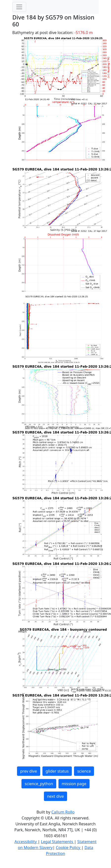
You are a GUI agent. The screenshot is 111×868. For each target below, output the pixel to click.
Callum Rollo (63, 812)
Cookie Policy (68, 848)
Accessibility (26, 842)
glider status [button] (57, 771)
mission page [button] (74, 784)
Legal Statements (57, 842)
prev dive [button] (29, 771)
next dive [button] (55, 796)
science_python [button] (39, 784)
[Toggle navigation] (19, 7)
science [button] (84, 771)
